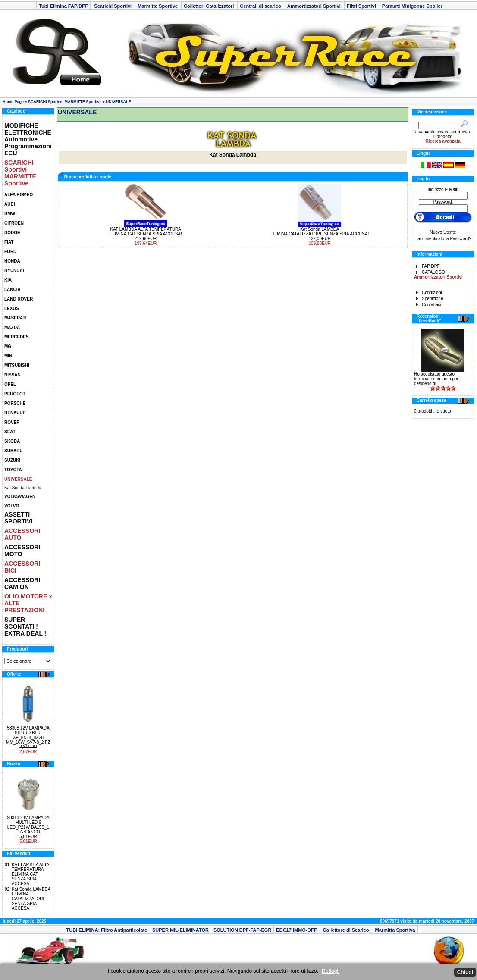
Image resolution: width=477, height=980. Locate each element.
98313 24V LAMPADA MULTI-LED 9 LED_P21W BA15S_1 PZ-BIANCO (28, 825)
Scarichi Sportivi (113, 6)
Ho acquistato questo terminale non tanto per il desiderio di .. (438, 379)
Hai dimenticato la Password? (443, 239)
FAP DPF (428, 266)
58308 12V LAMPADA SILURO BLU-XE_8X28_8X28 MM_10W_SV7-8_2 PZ (28, 735)
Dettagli (331, 971)
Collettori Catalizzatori (209, 6)
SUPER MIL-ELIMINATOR (180, 930)
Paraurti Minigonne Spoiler (412, 6)
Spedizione (430, 299)
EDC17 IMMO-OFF (296, 930)
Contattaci (429, 305)
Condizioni (429, 293)
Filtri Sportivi (362, 6)
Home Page (13, 102)
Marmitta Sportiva (395, 930)
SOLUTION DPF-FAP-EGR (242, 930)
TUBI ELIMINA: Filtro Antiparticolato (107, 930)
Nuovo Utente (443, 232)
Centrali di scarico (261, 6)
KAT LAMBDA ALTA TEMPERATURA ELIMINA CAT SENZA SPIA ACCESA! (30, 874)
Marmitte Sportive (158, 6)
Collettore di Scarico (346, 930)
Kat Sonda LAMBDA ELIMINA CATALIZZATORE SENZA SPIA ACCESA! (31, 899)
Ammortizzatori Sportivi (315, 6)
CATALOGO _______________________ (442, 277)
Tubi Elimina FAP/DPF (63, 6)
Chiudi (465, 972)
